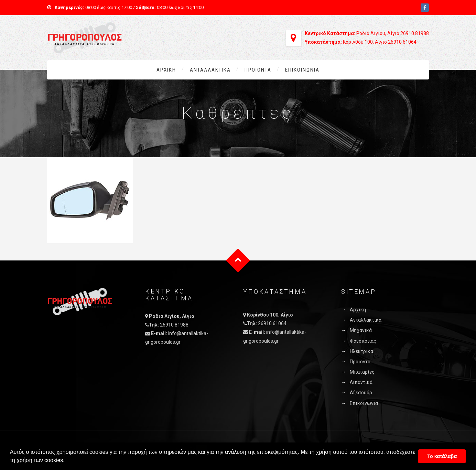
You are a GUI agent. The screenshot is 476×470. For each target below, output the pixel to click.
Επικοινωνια (302, 70)
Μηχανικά (361, 330)
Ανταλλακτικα (210, 70)
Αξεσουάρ (361, 393)
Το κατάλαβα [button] (442, 456)
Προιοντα (258, 70)
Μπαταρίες (362, 372)
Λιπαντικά (361, 382)
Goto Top (238, 261)
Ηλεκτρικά (361, 351)
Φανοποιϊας (363, 341)
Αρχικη (166, 70)
